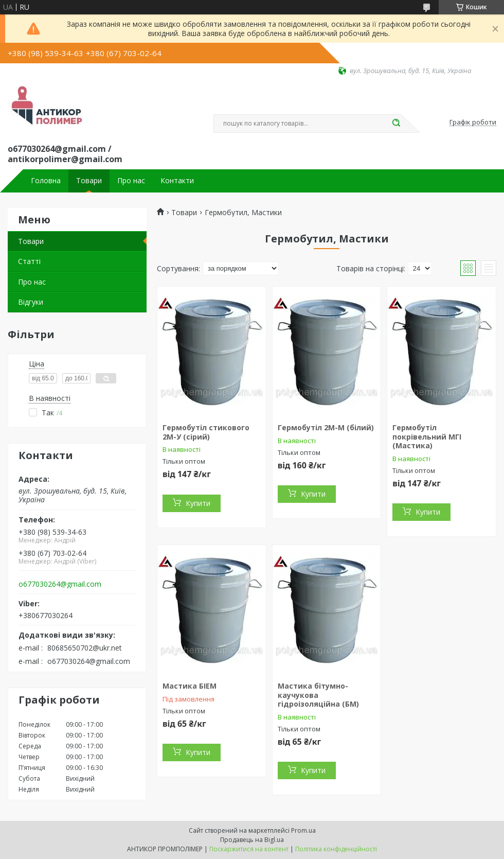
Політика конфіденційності (336, 849)
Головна (46, 181)
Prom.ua (303, 830)
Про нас (131, 181)
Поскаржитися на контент (249, 849)
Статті (29, 261)
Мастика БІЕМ (190, 686)
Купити (198, 503)
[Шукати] (396, 124)
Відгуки (31, 302)
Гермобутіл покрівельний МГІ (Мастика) (427, 436)
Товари (89, 181)
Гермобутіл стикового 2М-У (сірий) (206, 432)
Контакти (177, 181)
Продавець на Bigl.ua (252, 840)
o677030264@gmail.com (60, 584)
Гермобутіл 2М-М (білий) (326, 427)
